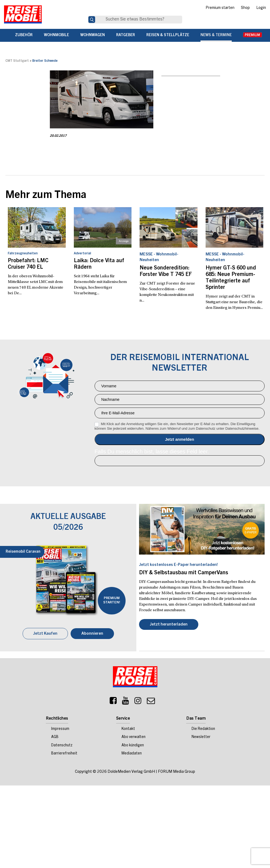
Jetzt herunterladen (169, 625)
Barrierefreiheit (64, 754)
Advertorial (82, 254)
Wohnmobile (56, 35)
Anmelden (180, 439)
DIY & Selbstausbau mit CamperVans (184, 573)
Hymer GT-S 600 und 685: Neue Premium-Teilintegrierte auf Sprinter (231, 278)
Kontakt (128, 729)
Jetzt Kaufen (45, 634)
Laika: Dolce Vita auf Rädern (99, 264)
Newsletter (201, 737)
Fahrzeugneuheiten (23, 254)
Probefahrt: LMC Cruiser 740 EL (28, 264)
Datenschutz (62, 746)
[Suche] (92, 20)
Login (261, 8)
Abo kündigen (133, 746)
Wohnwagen (93, 35)
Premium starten (220, 8)
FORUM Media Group (176, 772)
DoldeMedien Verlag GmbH (131, 772)
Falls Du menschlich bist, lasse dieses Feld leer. (152, 452)
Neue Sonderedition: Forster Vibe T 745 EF (166, 272)
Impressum (60, 729)
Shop (245, 8)
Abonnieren (92, 634)
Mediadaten (132, 754)
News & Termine (216, 35)
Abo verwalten (134, 737)
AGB (55, 737)
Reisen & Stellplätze (168, 35)
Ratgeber (126, 35)
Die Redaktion (203, 729)
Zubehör (24, 35)
